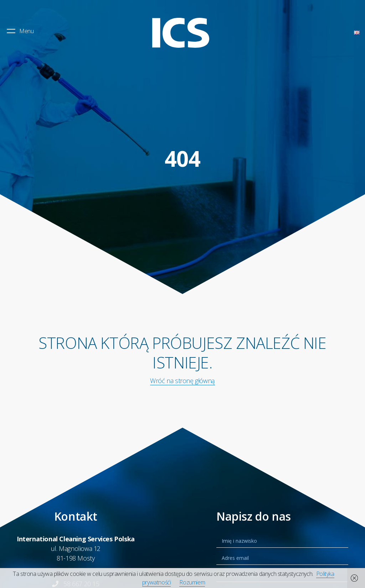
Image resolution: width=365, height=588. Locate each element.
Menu (20, 31)
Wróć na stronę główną (182, 381)
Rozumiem (192, 582)
